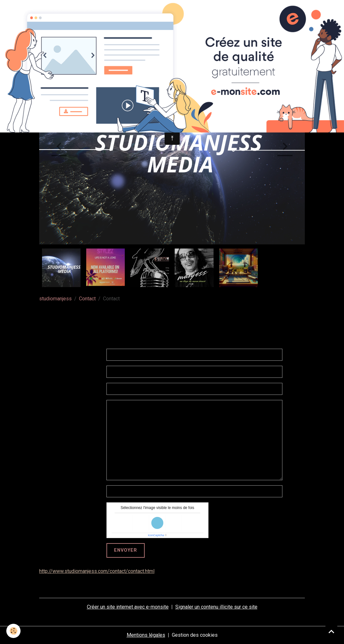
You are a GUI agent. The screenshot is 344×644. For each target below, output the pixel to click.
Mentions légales (146, 635)
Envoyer (126, 550)
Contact (87, 299)
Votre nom (88, 355)
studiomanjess (55, 299)
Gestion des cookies (195, 635)
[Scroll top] (331, 631)
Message (89, 406)
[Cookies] (13, 631)
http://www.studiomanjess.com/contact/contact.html (97, 571)
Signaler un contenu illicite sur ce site (216, 607)
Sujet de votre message (73, 389)
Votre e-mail (86, 372)
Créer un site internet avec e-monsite (128, 607)
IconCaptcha (156, 535)
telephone (92, 491)
